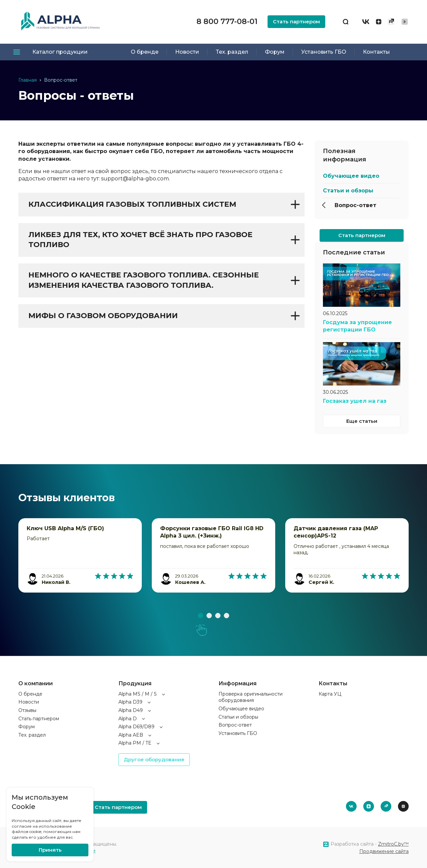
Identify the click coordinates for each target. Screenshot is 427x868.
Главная (28, 80)
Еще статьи (362, 421)
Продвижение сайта (384, 851)
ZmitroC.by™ (393, 844)
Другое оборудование (154, 759)
